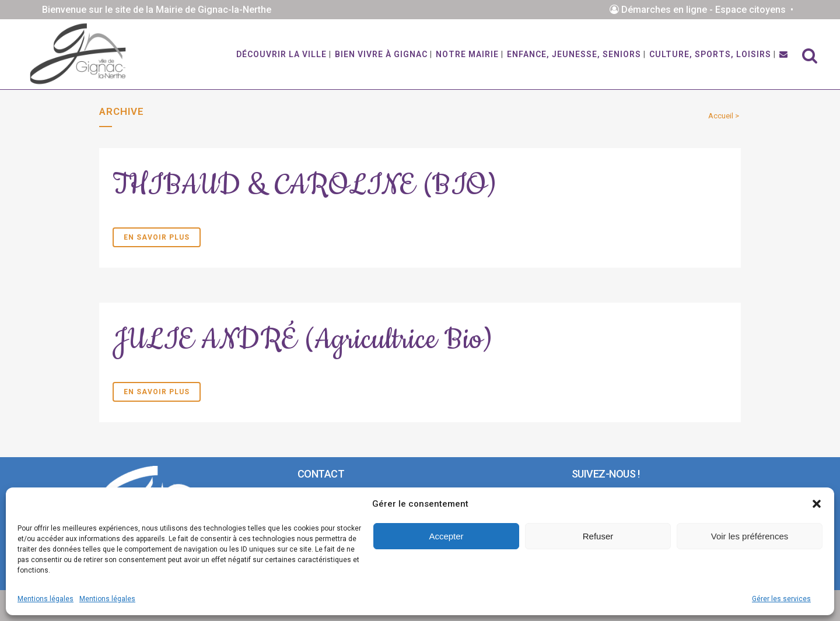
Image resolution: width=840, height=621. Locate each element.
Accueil (721, 116)
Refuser (598, 536)
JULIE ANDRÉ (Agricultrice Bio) (302, 340)
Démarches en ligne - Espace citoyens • (704, 10)
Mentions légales (45, 599)
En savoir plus (157, 237)
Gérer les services (781, 599)
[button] (817, 504)
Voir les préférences (750, 536)
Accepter (446, 536)
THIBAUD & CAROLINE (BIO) (304, 185)
